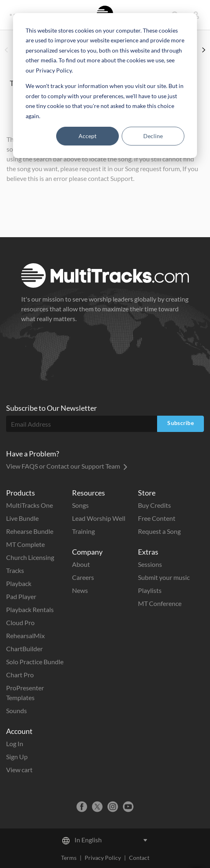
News (80, 590)
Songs (80, 505)
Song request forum (152, 169)
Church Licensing (30, 557)
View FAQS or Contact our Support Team (67, 466)
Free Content (157, 518)
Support (122, 178)
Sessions (150, 564)
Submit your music (164, 577)
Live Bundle (22, 518)
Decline (153, 136)
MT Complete (25, 544)
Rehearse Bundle (30, 531)
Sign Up (17, 757)
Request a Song (159, 531)
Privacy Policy (103, 858)
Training (83, 531)
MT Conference (160, 603)
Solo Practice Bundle (35, 662)
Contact (139, 858)
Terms (69, 858)
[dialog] (105, 86)
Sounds (16, 710)
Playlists (150, 590)
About (81, 564)
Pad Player (21, 596)
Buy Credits (154, 505)
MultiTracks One (30, 505)
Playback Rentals (30, 609)
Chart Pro (20, 675)
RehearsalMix (25, 636)
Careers (83, 577)
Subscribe (180, 423)
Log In (15, 744)
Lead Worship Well (99, 518)
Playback (19, 583)
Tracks (15, 570)
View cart (19, 770)
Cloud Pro (20, 622)
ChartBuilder (24, 649)
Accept (87, 136)
